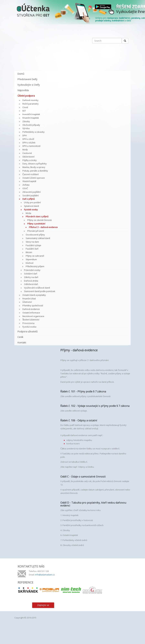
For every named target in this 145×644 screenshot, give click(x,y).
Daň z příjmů (29, 199)
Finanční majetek (31, 118)
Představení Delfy (27, 79)
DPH (25, 135)
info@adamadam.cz (45, 575)
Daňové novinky (30, 100)
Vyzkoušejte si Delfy (29, 85)
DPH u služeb (29, 143)
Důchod (29, 263)
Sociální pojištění (31, 195)
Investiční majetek (31, 114)
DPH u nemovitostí (31, 146)
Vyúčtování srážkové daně (37, 288)
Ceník (20, 337)
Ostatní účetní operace (34, 178)
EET (24, 111)
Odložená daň (31, 284)
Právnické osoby (32, 270)
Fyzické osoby (31, 210)
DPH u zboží (28, 139)
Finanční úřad (29, 299)
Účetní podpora (26, 96)
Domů (21, 74)
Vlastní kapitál (29, 181)
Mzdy (25, 150)
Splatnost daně (31, 206)
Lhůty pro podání (32, 202)
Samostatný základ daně (38, 238)
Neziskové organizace (33, 316)
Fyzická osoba (29, 327)
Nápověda (23, 90)
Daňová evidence (31, 309)
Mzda (28, 213)
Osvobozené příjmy (35, 235)
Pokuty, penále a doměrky (35, 171)
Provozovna (28, 323)
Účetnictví (27, 302)
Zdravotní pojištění (31, 192)
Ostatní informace (31, 313)
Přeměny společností (33, 305)
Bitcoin (29, 252)
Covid (25, 107)
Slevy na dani (32, 242)
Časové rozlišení (31, 174)
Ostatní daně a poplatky (34, 295)
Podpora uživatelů (28, 331)
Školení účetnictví (31, 320)
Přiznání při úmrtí (36, 231)
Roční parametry (31, 104)
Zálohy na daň (31, 277)
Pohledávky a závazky (34, 132)
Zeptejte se (43, 605)
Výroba (26, 128)
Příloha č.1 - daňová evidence (43, 227)
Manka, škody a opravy (34, 167)
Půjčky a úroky (30, 160)
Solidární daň (31, 274)
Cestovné (27, 153)
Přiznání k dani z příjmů (37, 217)
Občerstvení (28, 157)
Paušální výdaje (33, 245)
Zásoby (26, 121)
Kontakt (22, 342)
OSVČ (25, 188)
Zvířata (26, 185)
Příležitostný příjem (35, 266)
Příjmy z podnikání (36, 224)
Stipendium (31, 259)
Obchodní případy (31, 125)
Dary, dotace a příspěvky (35, 164)
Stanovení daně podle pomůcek (40, 291)
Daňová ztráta (31, 281)
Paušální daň (32, 249)
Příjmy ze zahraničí (35, 256)
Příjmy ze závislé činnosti (39, 220)
